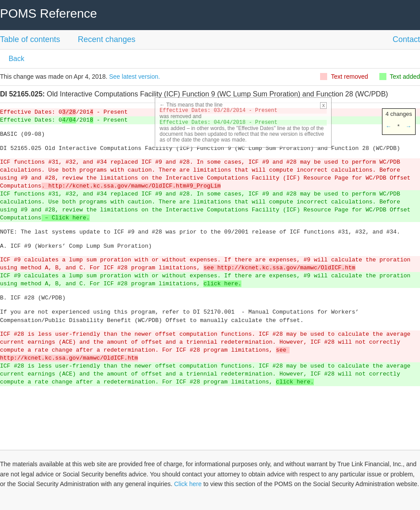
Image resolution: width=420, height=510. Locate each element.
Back (15, 59)
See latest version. (135, 77)
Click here (188, 484)
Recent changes (107, 39)
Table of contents (30, 39)
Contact (406, 39)
